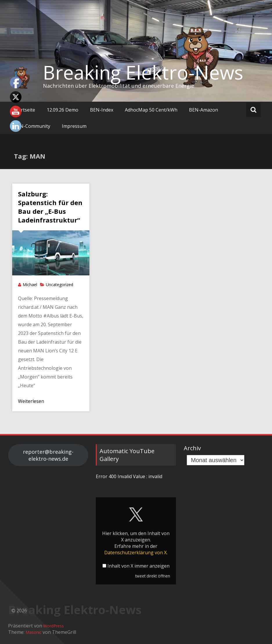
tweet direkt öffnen (153, 576)
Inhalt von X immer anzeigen (138, 566)
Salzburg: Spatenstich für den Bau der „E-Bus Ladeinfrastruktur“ (50, 207)
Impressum (74, 126)
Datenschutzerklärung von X (135, 552)
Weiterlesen (31, 401)
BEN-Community (32, 126)
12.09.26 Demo (63, 110)
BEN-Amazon (203, 110)
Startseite (25, 110)
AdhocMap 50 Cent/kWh (151, 110)
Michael (30, 285)
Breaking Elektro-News (143, 72)
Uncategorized (60, 285)
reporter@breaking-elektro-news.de (48, 455)
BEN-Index (102, 110)
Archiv (192, 448)
